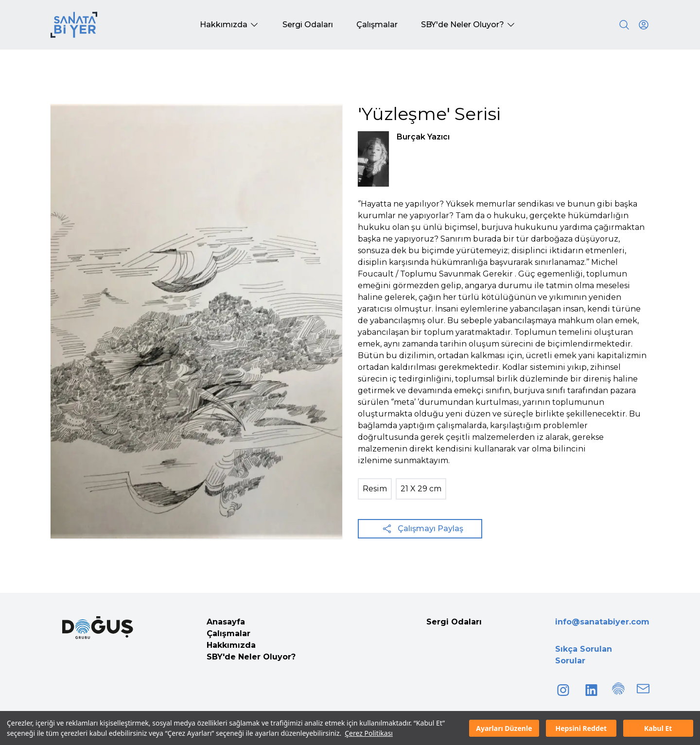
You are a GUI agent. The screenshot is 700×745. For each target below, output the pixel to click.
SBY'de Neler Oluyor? (251, 657)
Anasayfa (226, 622)
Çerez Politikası (369, 733)
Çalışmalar (228, 633)
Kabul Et (658, 728)
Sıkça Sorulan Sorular (584, 655)
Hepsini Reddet (581, 728)
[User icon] (644, 25)
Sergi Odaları (454, 622)
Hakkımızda (231, 645)
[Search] (624, 25)
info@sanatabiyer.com (602, 622)
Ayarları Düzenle (504, 728)
